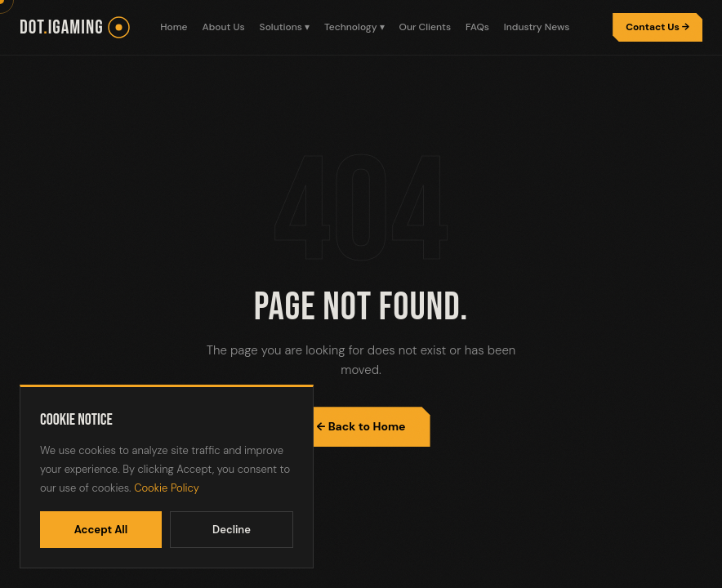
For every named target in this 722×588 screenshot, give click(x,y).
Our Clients (426, 27)
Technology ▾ (354, 27)
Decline (232, 530)
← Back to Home (361, 426)
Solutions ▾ (285, 27)
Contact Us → (657, 27)
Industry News (537, 27)
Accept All (101, 530)
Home (174, 27)
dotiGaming (62, 27)
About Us (224, 27)
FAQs (477, 27)
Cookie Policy (167, 488)
